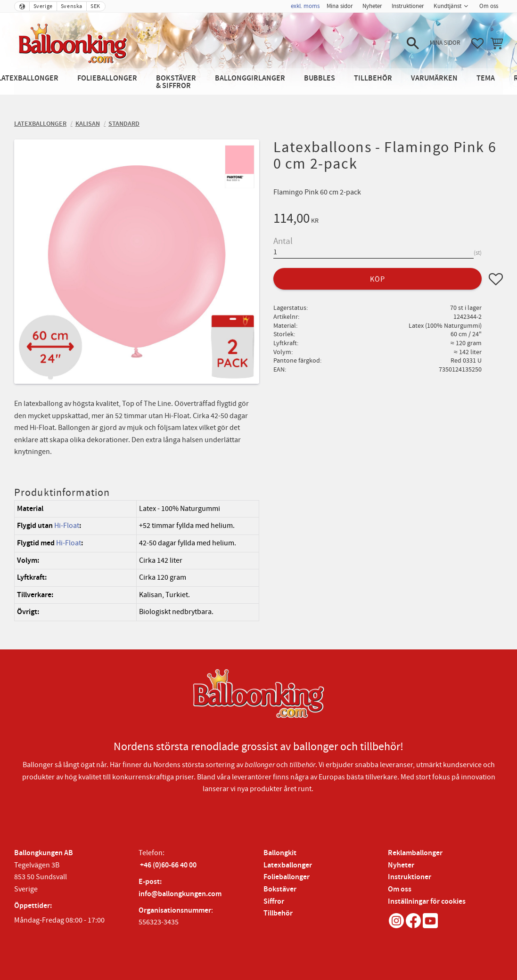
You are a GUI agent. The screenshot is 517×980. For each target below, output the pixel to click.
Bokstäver (280, 889)
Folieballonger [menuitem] (107, 78)
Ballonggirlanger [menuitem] (250, 78)
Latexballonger (288, 865)
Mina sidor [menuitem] (340, 6)
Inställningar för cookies (427, 902)
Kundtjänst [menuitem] (447, 6)
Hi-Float (67, 526)
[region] (137, 561)
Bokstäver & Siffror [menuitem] (176, 82)
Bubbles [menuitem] (320, 78)
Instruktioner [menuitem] (408, 6)
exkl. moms (305, 6)
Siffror (274, 902)
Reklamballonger (415, 853)
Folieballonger (287, 877)
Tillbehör (278, 913)
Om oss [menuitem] (489, 6)
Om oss (400, 889)
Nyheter (401, 865)
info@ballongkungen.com (180, 894)
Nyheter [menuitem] (372, 6)
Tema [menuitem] (486, 78)
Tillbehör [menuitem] (373, 78)
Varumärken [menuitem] (434, 78)
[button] (413, 43)
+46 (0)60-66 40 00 (168, 865)
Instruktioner (410, 877)
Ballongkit (280, 853)
